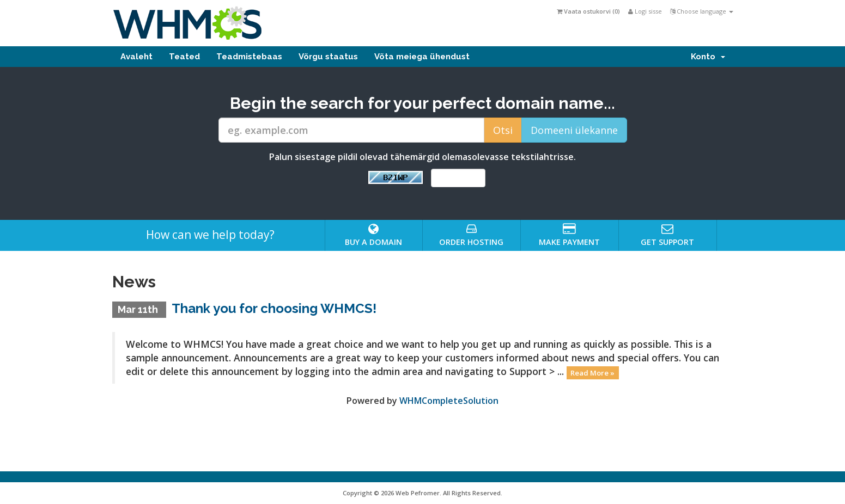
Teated (184, 57)
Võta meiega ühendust (422, 57)
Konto (708, 57)
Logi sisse (645, 11)
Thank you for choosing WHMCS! (274, 308)
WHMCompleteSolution (449, 401)
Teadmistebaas (249, 57)
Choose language (702, 11)
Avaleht (136, 57)
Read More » (592, 372)
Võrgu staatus (328, 57)
